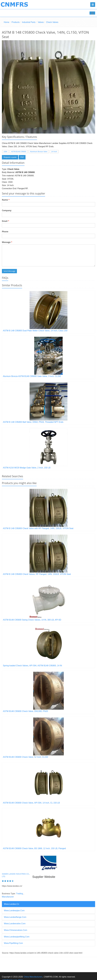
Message (7, 242)
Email (5, 221)
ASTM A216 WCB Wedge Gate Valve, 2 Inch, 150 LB (27, 468)
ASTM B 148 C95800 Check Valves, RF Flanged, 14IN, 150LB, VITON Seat (37, 574)
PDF (22, 157)
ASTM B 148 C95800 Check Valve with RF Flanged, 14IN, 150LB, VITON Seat (38, 528)
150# (5, 152)
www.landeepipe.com (14, 911)
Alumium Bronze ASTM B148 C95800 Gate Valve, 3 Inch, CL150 (32, 376)
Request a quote (10, 157)
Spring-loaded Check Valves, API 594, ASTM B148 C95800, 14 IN (32, 666)
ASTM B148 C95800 (19, 152)
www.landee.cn (11, 904)
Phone (5, 232)
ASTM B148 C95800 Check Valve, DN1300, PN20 (25, 711)
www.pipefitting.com (13, 943)
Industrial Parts (29, 22)
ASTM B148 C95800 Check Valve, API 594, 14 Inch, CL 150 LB (31, 803)
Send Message (9, 271)
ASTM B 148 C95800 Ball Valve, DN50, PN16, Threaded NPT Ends (33, 422)
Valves (41, 22)
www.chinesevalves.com (16, 930)
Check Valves (52, 22)
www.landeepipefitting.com (17, 937)
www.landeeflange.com (15, 917)
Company (7, 210)
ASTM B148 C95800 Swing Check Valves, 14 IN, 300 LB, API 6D (32, 620)
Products (16, 22)
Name (6, 200)
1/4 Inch (54, 152)
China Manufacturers (33, 977)
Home (7, 22)
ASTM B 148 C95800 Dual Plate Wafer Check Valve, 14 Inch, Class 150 (35, 331)
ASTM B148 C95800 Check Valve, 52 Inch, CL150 (25, 757)
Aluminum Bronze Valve (39, 152)
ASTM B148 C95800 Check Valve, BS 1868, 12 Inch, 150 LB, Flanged (34, 848)
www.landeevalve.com (15, 924)
